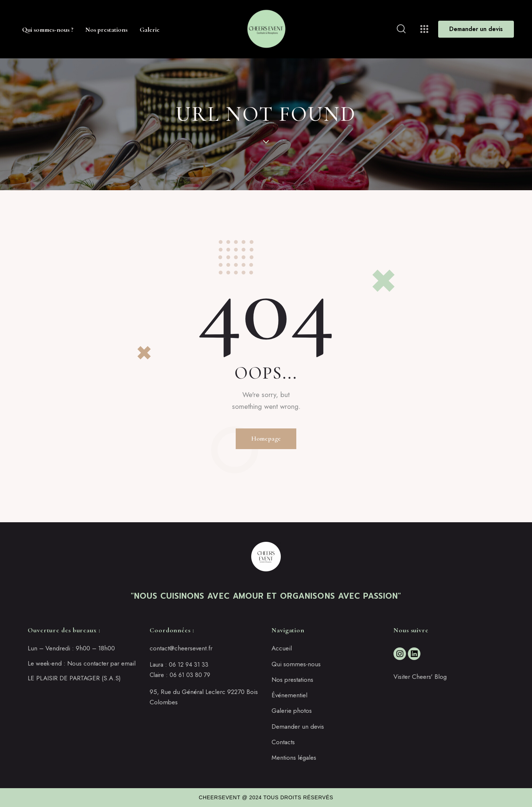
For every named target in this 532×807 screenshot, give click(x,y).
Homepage (266, 438)
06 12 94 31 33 (189, 665)
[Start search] (401, 29)
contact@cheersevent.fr (181, 648)
